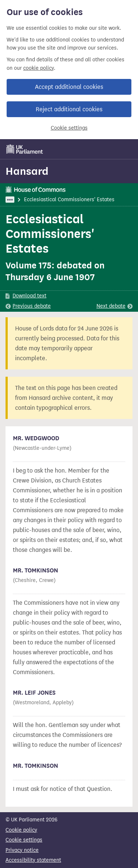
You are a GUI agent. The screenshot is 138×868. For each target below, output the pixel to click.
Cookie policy (21, 830)
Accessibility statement (33, 860)
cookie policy (38, 68)
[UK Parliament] (25, 149)
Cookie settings (69, 128)
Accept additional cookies (69, 87)
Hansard (27, 171)
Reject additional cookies (69, 109)
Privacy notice (22, 850)
